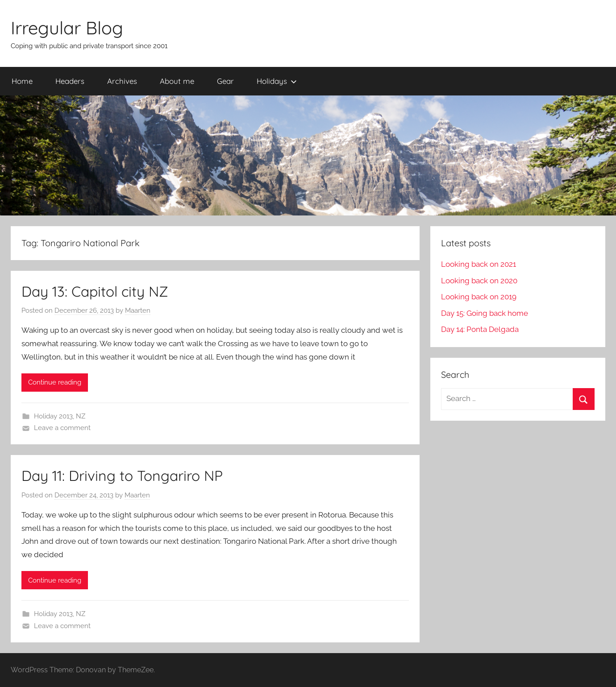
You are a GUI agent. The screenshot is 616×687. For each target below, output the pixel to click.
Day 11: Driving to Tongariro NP (122, 476)
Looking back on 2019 (479, 297)
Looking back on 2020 (479, 281)
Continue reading (55, 382)
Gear (225, 81)
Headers (70, 81)
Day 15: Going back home (485, 313)
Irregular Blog (67, 28)
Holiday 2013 (53, 416)
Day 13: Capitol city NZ (95, 291)
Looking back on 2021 (479, 264)
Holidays (277, 81)
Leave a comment (62, 428)
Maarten (138, 310)
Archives (122, 81)
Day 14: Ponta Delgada (480, 329)
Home (22, 81)
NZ (81, 416)
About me (177, 81)
